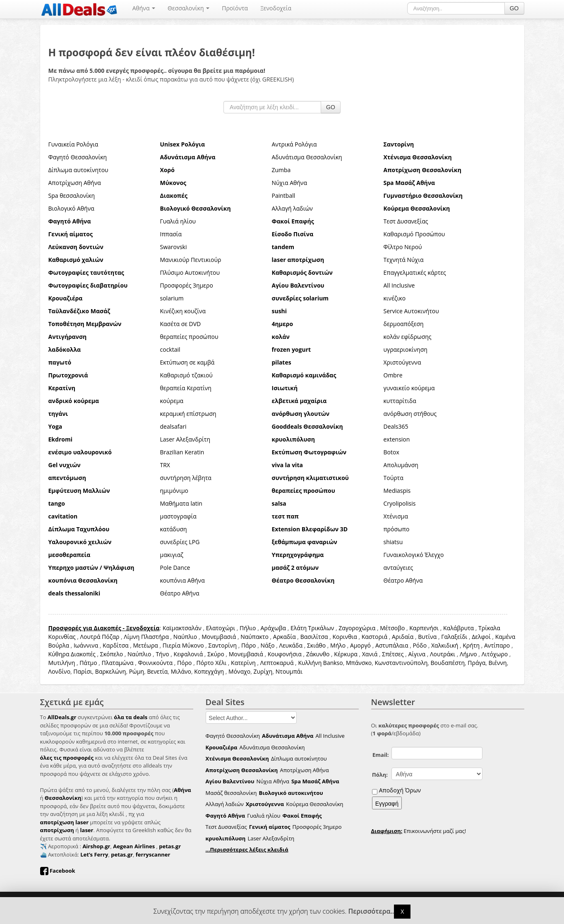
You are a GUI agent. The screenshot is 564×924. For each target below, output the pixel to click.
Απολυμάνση (401, 465)
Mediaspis (397, 491)
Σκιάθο (316, 645)
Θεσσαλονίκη (188, 8)
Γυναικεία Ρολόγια (73, 144)
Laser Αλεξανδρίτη (185, 439)
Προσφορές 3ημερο (187, 285)
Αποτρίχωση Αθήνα (75, 183)
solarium (172, 298)
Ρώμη (137, 671)
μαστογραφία (178, 516)
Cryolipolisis (400, 503)
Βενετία (157, 671)
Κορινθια (344, 637)
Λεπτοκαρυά (277, 663)
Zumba (281, 170)
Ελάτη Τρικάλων (312, 628)
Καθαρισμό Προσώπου (414, 234)
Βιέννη (497, 663)
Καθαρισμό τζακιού (186, 375)
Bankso (333, 663)
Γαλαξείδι (454, 637)
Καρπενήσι (424, 628)
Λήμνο (468, 654)
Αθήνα (144, 8)
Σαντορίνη (223, 645)
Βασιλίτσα (314, 637)
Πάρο (249, 645)
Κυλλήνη (310, 663)
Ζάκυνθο (318, 654)
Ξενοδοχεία (276, 8)
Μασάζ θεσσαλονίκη (231, 793)
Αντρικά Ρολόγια (294, 144)
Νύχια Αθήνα (289, 183)
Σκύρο (216, 654)
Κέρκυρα (346, 654)
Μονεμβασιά (219, 637)
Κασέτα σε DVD (181, 324)
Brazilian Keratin (182, 452)
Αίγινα (417, 654)
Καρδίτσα (115, 645)
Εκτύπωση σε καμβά (187, 362)
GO (514, 8)
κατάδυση (174, 529)
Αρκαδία (284, 637)
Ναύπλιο (185, 637)
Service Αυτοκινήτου (411, 311)
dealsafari (173, 426)
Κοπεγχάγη (209, 671)
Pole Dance (175, 568)
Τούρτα (394, 478)
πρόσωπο (397, 529)
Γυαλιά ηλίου (178, 221)
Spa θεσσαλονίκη (72, 196)
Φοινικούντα (155, 663)
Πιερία (172, 645)
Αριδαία (403, 637)
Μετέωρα (145, 645)
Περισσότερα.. (371, 911)
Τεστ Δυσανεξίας (406, 221)
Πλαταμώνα (118, 663)
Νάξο (267, 645)
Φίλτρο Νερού (403, 247)
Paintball (284, 196)
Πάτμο (88, 663)
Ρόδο (420, 645)
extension (397, 439)
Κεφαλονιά (188, 654)
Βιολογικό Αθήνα (71, 208)
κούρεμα (172, 401)
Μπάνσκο (359, 663)
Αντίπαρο (497, 645)
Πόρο (184, 663)
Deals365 (396, 426)
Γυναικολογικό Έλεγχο (414, 555)
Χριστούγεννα (402, 362)
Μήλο (338, 645)
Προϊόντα (235, 8)
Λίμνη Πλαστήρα (146, 637)
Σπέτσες (393, 654)
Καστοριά (374, 637)
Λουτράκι (443, 654)
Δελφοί (481, 637)
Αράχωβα (273, 628)
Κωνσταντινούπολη (401, 663)
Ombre (393, 375)
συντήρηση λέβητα (186, 478)
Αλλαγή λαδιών (292, 208)
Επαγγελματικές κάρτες (415, 272)
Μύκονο (193, 645)
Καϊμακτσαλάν (182, 628)
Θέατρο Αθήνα (403, 580)
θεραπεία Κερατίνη (186, 388)
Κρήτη (471, 645)
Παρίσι (83, 671)
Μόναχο (239, 671)
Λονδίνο (60, 671)
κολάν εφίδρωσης (408, 337)
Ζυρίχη (263, 671)
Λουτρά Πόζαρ (100, 637)
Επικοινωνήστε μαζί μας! (419, 831)
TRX (165, 465)
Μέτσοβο (392, 628)
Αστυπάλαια (392, 645)
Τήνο (162, 654)
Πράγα (476, 663)
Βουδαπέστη (448, 663)
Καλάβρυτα (458, 628)
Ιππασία (171, 234)
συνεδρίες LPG (180, 542)
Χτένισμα (396, 516)
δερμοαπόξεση (404, 324)
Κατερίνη (243, 663)
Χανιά (370, 654)
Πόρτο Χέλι (211, 663)
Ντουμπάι (289, 671)
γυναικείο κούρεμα (409, 388)
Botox (391, 452)
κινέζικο (395, 298)
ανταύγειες (398, 568)
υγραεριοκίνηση (406, 349)
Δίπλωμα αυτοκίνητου (78, 170)
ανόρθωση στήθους (410, 414)
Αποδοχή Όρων (400, 790)
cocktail (170, 349)
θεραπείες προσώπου (189, 337)
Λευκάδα (291, 645)
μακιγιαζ (172, 555)
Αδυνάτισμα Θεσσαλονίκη (307, 157)
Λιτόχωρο (495, 654)
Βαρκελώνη (111, 671)
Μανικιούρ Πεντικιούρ (191, 260)
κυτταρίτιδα (400, 401)
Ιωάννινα (86, 645)
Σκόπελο (112, 654)
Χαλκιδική (445, 645)
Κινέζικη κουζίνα (183, 311)
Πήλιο (248, 628)
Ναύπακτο (254, 637)
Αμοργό (360, 645)
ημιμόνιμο (174, 491)
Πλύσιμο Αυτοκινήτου (190, 272)
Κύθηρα (59, 654)
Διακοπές (83, 654)
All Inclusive (399, 285)
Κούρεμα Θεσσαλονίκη (314, 804)
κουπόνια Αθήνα (182, 580)
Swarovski (174, 247)
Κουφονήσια (285, 654)
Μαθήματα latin (181, 503)
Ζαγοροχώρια (358, 628)
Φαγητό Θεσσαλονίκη (78, 157)
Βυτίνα (427, 637)
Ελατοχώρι (221, 628)
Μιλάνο (181, 671)
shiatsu (393, 542)
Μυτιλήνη (62, 663)
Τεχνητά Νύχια (404, 260)
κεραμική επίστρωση (188, 414)
